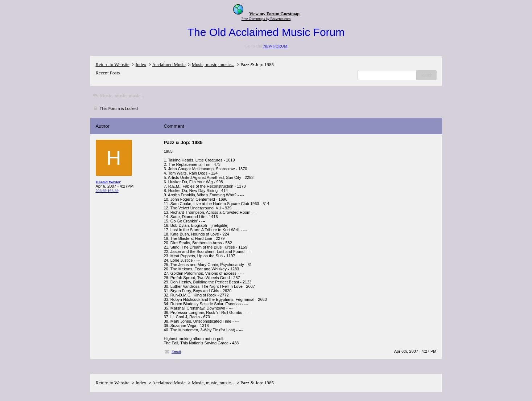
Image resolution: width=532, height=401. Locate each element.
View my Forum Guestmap (274, 14)
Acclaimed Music (169, 64)
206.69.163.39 (107, 191)
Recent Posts (108, 73)
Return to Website (113, 64)
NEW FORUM (275, 46)
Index (141, 64)
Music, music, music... (213, 64)
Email (176, 352)
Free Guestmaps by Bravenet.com (266, 19)
